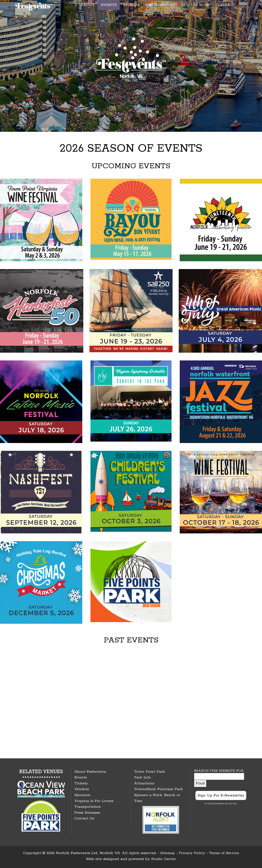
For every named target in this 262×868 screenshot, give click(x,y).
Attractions (144, 783)
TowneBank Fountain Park (158, 789)
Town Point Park (149, 772)
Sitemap (168, 853)
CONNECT (225, 5)
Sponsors (82, 795)
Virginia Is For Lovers (94, 801)
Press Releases (87, 813)
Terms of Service (224, 853)
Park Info (142, 777)
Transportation (88, 807)
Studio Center (163, 859)
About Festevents (90, 772)
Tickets (81, 783)
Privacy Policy (192, 853)
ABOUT (88, 5)
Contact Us (84, 818)
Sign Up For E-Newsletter (221, 795)
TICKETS (131, 5)
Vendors (82, 789)
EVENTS (109, 5)
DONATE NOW (195, 5)
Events (81, 777)
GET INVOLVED (160, 5)
